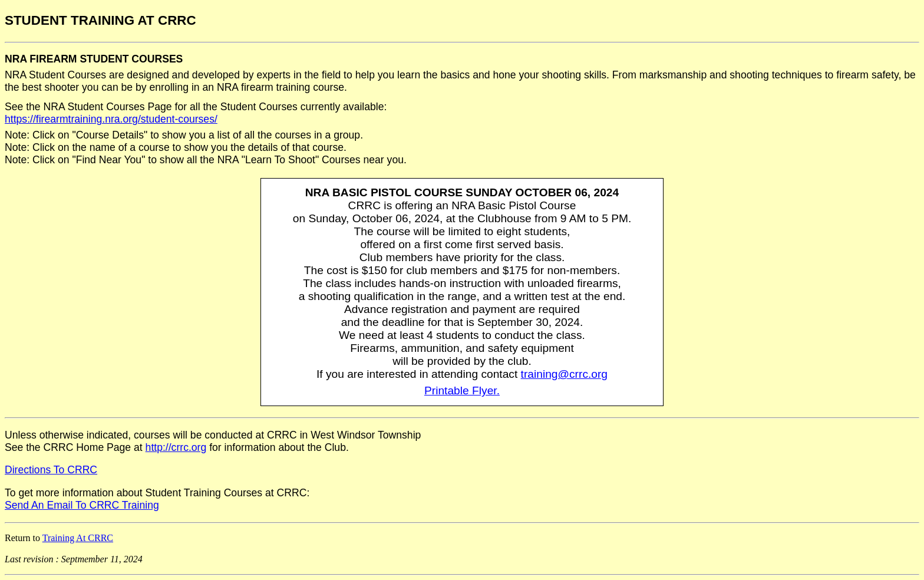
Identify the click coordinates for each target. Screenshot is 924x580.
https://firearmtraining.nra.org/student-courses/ (111, 119)
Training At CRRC (78, 538)
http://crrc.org (176, 447)
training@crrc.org (564, 374)
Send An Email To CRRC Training (82, 505)
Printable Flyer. (462, 390)
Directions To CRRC (51, 470)
